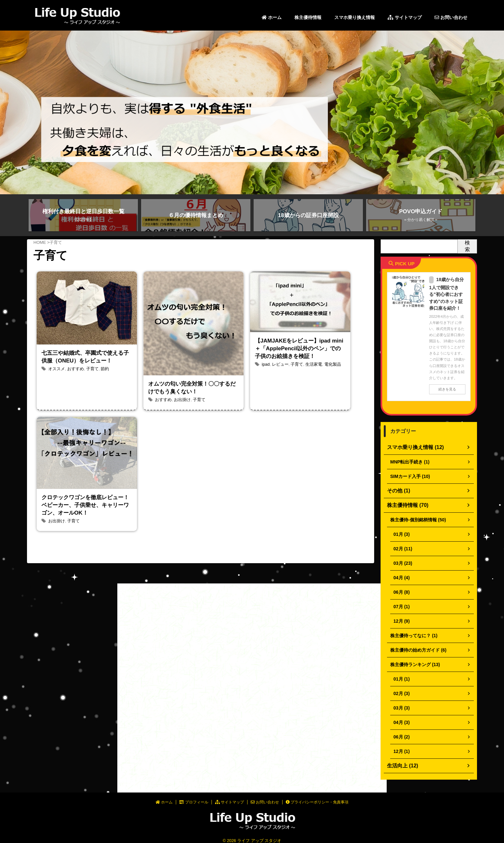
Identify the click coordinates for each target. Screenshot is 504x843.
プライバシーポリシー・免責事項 (317, 797)
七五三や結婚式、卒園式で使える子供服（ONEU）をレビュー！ (86, 366)
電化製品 (328, 386)
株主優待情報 (308, 17)
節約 (101, 387)
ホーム (272, 17)
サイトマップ (405, 17)
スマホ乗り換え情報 (355, 17)
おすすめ (74, 387)
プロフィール (194, 797)
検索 (467, 246)
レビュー (279, 386)
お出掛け (180, 407)
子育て (89, 387)
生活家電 (310, 386)
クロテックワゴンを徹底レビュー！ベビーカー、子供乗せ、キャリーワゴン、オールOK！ (86, 517)
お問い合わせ (451, 17)
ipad (265, 386)
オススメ (56, 387)
